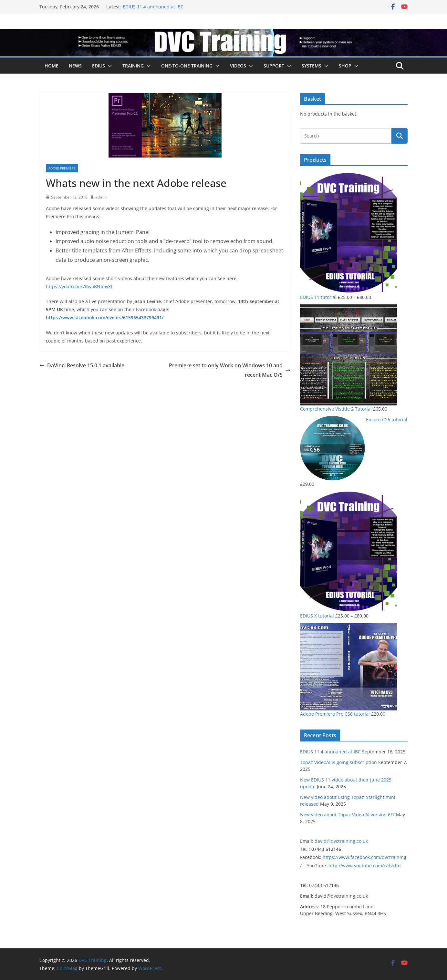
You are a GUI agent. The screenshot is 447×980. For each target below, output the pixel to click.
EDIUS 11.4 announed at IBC (153, 7)
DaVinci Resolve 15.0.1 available (82, 365)
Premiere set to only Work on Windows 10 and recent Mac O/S (230, 370)
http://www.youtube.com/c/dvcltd (365, 866)
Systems (312, 66)
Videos (238, 66)
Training (133, 66)
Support (274, 66)
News (75, 66)
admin (101, 197)
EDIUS (99, 66)
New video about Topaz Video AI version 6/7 (347, 815)
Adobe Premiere (62, 168)
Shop (345, 66)
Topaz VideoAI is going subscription (338, 762)
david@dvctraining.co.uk (341, 841)
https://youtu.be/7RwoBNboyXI (79, 286)
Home (52, 66)
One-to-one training (187, 66)
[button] (109, 66)
